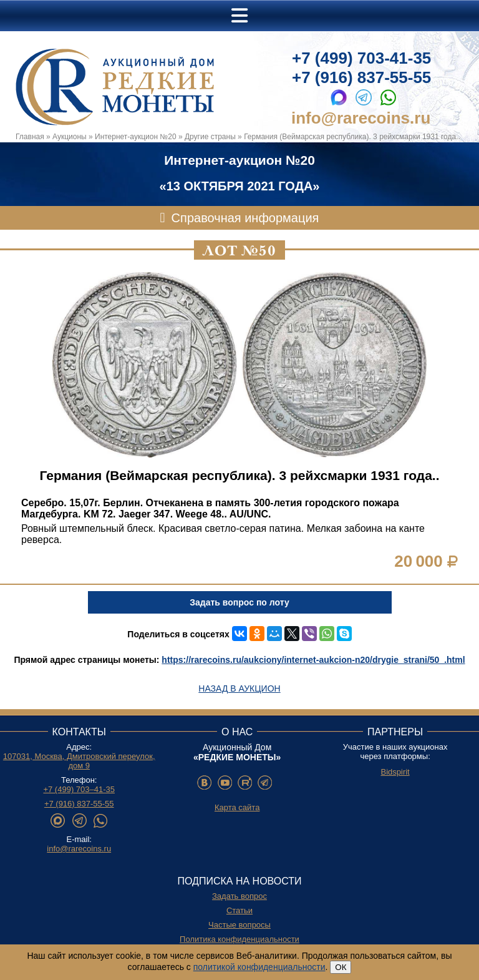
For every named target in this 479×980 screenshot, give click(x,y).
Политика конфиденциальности (239, 939)
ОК (341, 967)
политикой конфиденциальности (259, 967)
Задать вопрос (239, 896)
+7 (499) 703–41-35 (79, 789)
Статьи (239, 910)
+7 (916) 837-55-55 (361, 77)
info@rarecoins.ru (361, 118)
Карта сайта (237, 807)
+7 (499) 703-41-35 (361, 58)
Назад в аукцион (239, 688)
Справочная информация (245, 218)
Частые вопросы (239, 925)
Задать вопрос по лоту (239, 602)
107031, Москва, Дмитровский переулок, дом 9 (79, 761)
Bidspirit (395, 772)
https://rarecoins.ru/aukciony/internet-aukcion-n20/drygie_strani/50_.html (313, 660)
